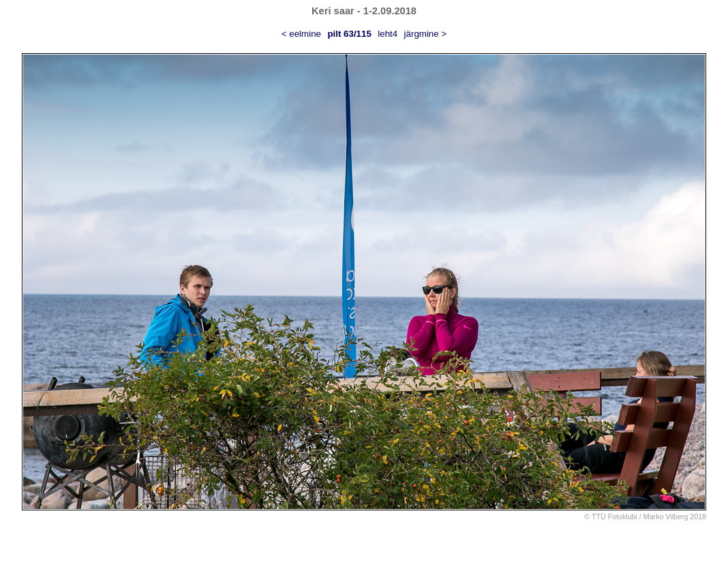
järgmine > (426, 34)
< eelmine (301, 34)
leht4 (388, 34)
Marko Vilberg (666, 517)
